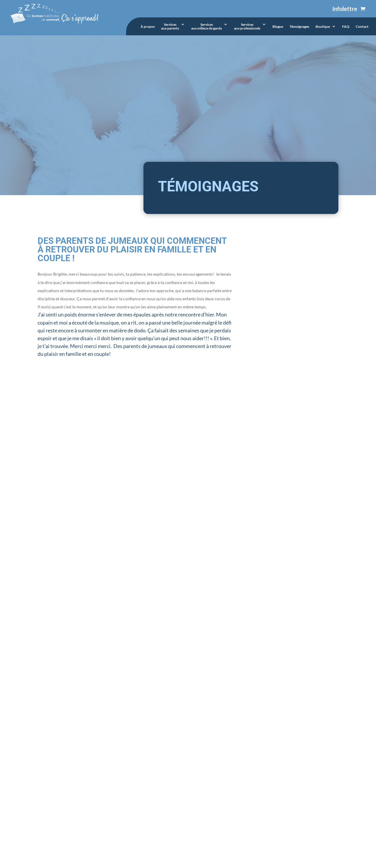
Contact (362, 27)
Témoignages (299, 27)
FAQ (346, 27)
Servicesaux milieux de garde (207, 26)
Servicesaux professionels (247, 26)
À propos (148, 27)
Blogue (278, 27)
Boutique (323, 27)
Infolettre (345, 9)
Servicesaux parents (170, 26)
